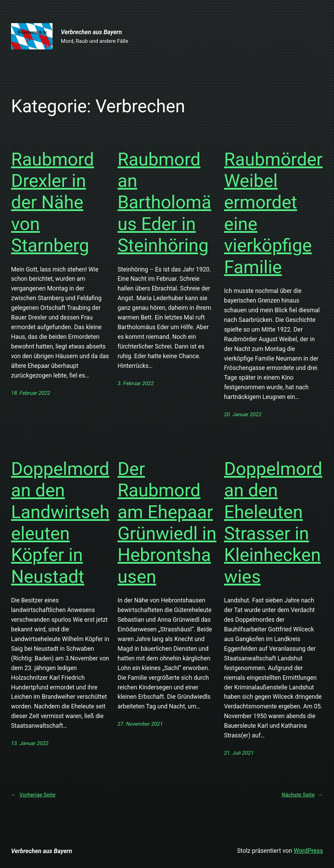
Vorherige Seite (33, 795)
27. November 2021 (140, 724)
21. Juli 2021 (239, 753)
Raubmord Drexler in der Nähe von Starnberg (53, 203)
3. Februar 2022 (136, 383)
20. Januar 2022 (243, 414)
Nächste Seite (302, 795)
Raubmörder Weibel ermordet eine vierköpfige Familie (273, 213)
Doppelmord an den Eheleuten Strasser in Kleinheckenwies (273, 523)
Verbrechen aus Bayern (91, 32)
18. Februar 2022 (31, 393)
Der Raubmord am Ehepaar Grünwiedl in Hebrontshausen (167, 523)
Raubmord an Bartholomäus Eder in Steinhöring (164, 203)
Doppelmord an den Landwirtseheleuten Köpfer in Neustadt (60, 523)
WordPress (308, 851)
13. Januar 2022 (30, 743)
